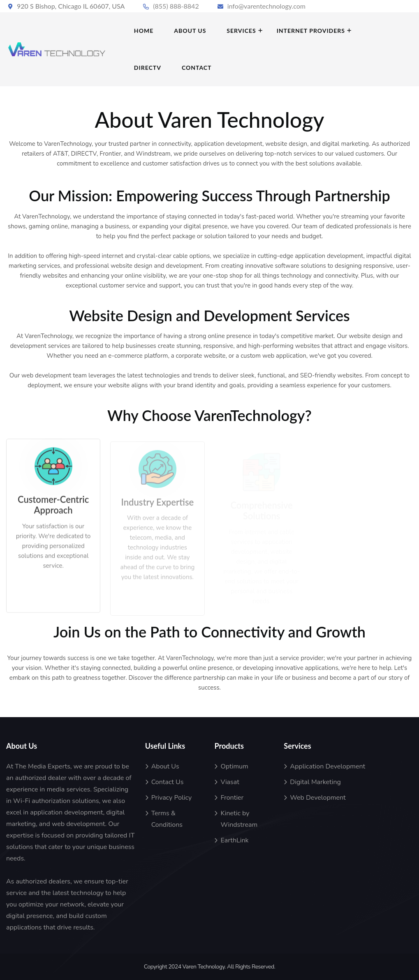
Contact (197, 68)
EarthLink (234, 840)
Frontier (232, 798)
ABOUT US (190, 31)
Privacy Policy (172, 798)
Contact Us (168, 782)
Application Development (328, 766)
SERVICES (241, 31)
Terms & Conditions (167, 819)
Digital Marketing (315, 782)
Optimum (234, 766)
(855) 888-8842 (176, 6)
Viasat (230, 782)
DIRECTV (148, 68)
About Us (165, 766)
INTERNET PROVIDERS (311, 31)
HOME (144, 31)
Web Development (318, 798)
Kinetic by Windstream (239, 819)
